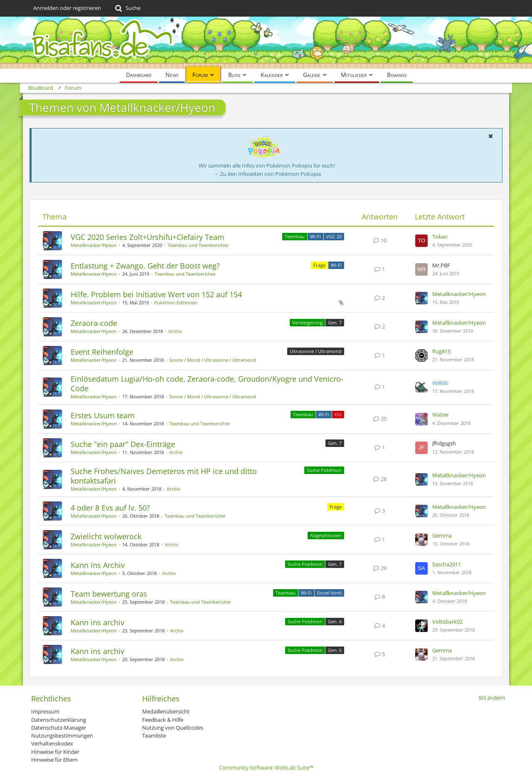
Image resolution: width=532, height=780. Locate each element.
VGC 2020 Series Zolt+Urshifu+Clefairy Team (148, 237)
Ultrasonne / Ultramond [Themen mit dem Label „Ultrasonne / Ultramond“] (316, 351)
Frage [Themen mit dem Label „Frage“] (319, 265)
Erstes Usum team (103, 415)
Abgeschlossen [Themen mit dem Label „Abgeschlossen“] (326, 535)
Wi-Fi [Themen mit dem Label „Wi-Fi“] (315, 236)
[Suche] (127, 8)
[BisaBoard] (266, 43)
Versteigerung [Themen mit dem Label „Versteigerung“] (307, 322)
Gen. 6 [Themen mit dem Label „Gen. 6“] (335, 621)
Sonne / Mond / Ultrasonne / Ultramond (213, 360)
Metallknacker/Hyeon (94, 245)
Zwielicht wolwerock (106, 536)
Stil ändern (492, 698)
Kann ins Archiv (98, 565)
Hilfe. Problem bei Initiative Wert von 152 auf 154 (156, 294)
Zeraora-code (94, 323)
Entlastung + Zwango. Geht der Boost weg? (145, 266)
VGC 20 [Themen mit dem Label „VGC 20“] (334, 236)
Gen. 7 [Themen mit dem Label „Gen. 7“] (335, 322)
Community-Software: (266, 768)
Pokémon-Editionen (176, 302)
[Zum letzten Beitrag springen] (421, 241)
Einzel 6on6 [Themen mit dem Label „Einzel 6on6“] (329, 593)
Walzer (441, 415)
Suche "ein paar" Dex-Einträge (123, 444)
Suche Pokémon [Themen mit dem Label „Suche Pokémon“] (324, 470)
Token (440, 237)
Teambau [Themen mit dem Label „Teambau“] (295, 236)
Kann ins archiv (97, 622)
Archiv (175, 331)
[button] (490, 136)
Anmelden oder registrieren (67, 8)
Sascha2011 (447, 564)
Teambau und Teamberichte (198, 245)
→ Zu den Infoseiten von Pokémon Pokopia (267, 174)
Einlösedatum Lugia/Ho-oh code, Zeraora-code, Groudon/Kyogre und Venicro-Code (207, 384)
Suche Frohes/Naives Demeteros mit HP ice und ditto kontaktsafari (164, 476)
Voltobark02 (447, 622)
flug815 (441, 351)
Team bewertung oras (109, 594)
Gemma (442, 536)
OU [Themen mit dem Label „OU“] (338, 414)
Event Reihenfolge (102, 352)
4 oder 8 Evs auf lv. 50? (110, 508)
